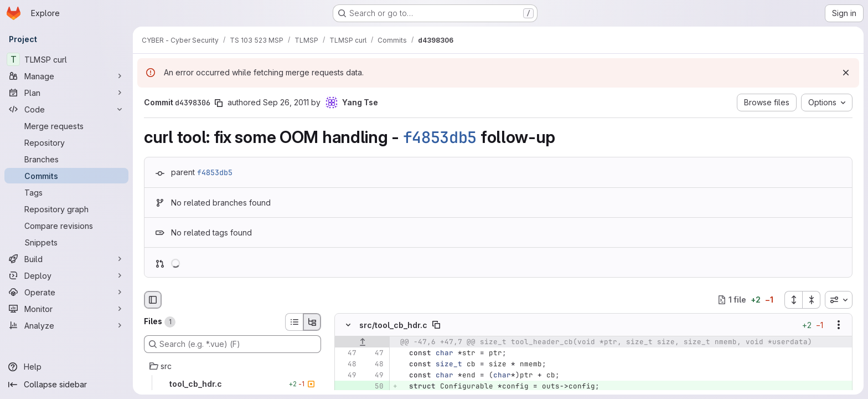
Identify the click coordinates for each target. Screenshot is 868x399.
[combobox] (839, 300)
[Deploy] (66, 275)
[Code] (66, 109)
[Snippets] (66, 242)
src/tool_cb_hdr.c (393, 324)
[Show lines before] (362, 342)
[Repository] (66, 142)
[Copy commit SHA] (219, 103)
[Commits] (66, 176)
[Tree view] (312, 322)
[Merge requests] (66, 126)
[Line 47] (347, 353)
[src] (232, 366)
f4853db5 (440, 137)
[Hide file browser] (153, 300)
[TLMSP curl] (66, 59)
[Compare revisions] (66, 226)
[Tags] (66, 192)
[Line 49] (347, 375)
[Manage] (66, 76)
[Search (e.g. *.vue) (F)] (232, 344)
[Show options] (839, 325)
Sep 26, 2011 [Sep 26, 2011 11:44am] (286, 102)
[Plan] (66, 93)
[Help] (66, 367)
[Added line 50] (374, 386)
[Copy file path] (436, 325)
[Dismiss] (846, 73)
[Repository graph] (66, 209)
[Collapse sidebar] (66, 385)
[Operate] (66, 292)
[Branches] (66, 159)
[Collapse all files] (812, 300)
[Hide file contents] (348, 325)
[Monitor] (66, 309)
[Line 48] (347, 364)
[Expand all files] (793, 300)
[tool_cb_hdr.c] (232, 384)
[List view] (294, 322)
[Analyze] (66, 325)
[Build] (66, 259)
